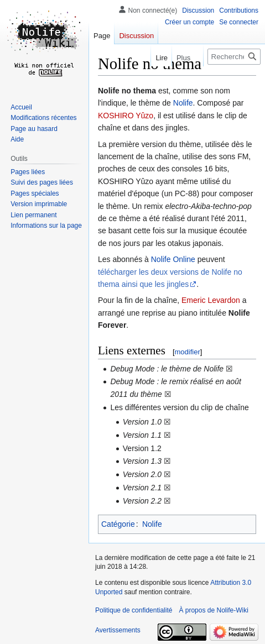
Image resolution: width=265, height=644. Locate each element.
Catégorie (118, 524)
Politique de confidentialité (134, 610)
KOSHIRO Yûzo (126, 116)
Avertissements (118, 630)
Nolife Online (173, 259)
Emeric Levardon (211, 300)
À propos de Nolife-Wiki (213, 610)
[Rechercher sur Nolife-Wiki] (234, 57)
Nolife (183, 103)
